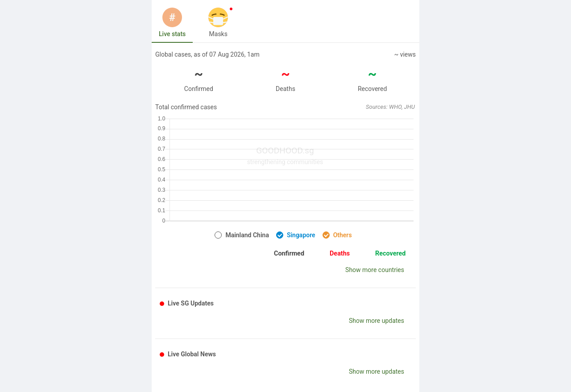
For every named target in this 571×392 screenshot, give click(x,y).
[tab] (172, 23)
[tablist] (285, 23)
